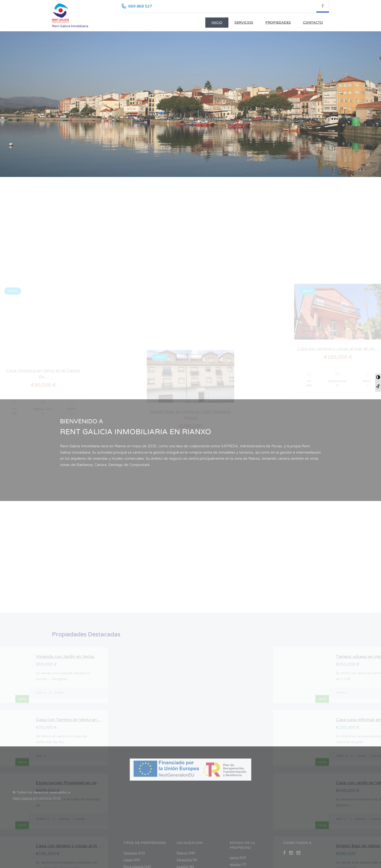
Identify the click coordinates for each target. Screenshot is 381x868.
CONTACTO (313, 22)
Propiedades (278, 22)
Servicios (244, 22)
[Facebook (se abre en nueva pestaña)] (323, 6)
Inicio (217, 22)
